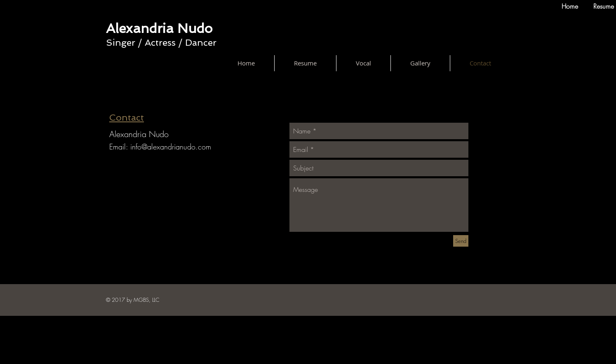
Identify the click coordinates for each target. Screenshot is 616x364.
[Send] (461, 241)
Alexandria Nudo (159, 28)
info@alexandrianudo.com (171, 147)
